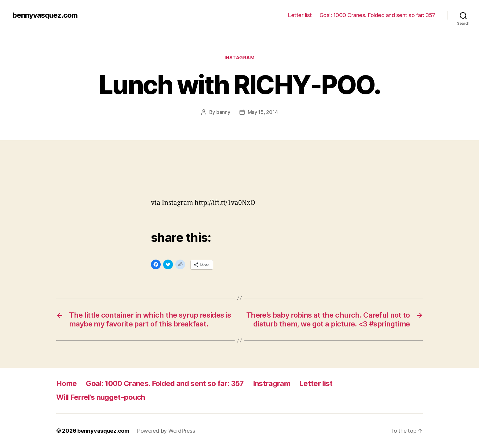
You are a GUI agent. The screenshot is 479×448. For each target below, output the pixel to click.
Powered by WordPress (166, 431)
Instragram (272, 383)
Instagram (240, 58)
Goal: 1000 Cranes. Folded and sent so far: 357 (377, 15)
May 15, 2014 (263, 112)
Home (66, 383)
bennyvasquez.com (45, 15)
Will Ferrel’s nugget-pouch (101, 397)
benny (223, 112)
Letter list (300, 15)
